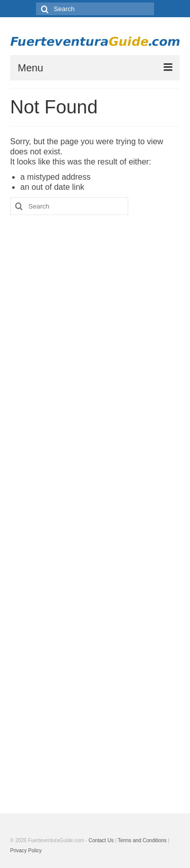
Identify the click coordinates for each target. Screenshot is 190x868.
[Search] (44, 9)
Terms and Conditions (142, 840)
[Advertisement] (95, 507)
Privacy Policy (26, 851)
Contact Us (101, 840)
